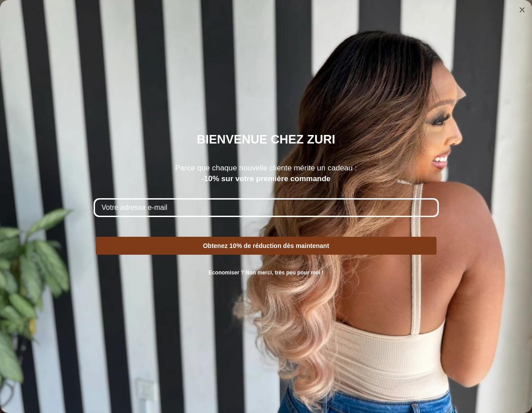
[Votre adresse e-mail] (266, 208)
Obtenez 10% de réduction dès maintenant (266, 246)
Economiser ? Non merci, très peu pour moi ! (266, 273)
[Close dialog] (522, 10)
